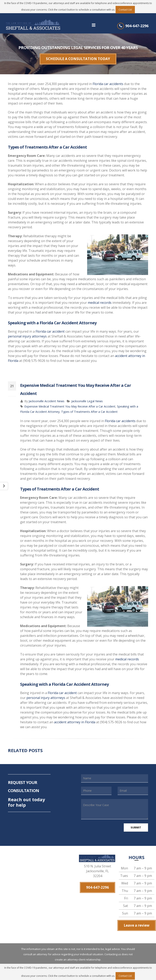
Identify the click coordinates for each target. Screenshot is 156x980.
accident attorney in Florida (75, 719)
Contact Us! (125, 10)
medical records (100, 299)
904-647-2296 (137, 26)
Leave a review (136, 921)
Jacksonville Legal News (87, 398)
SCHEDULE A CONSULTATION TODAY (78, 57)
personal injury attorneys (27, 333)
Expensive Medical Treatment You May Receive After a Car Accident (70, 403)
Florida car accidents (108, 80)
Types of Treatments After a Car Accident (89, 408)
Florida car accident (50, 328)
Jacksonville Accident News (47, 398)
